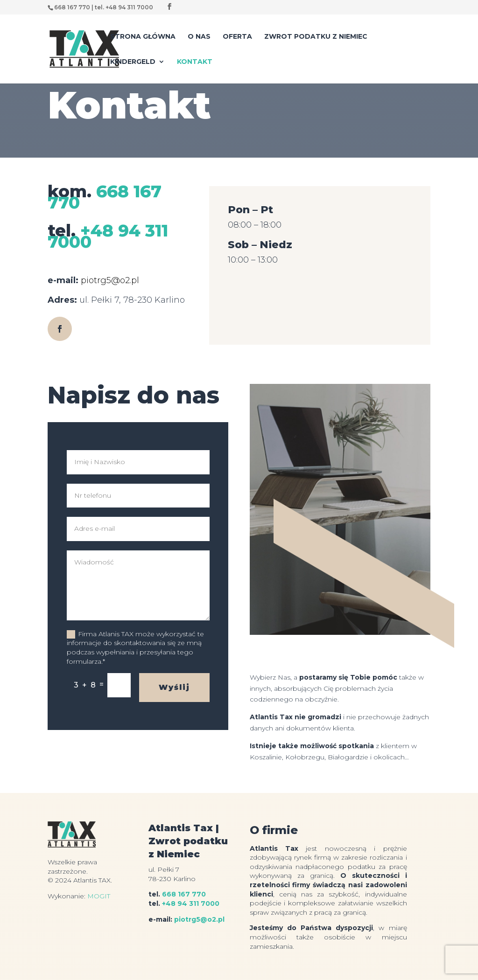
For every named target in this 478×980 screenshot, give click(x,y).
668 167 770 (105, 197)
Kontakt (195, 62)
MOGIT (99, 896)
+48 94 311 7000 (108, 236)
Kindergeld (133, 62)
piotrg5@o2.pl (110, 280)
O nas (199, 37)
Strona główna (143, 37)
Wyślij (174, 687)
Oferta (237, 37)
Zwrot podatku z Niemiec (316, 37)
